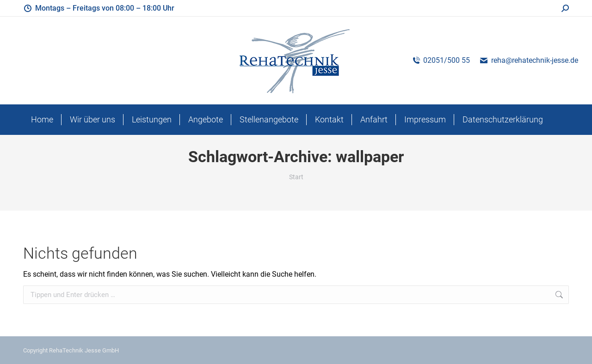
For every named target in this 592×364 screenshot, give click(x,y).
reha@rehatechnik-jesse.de (529, 60)
